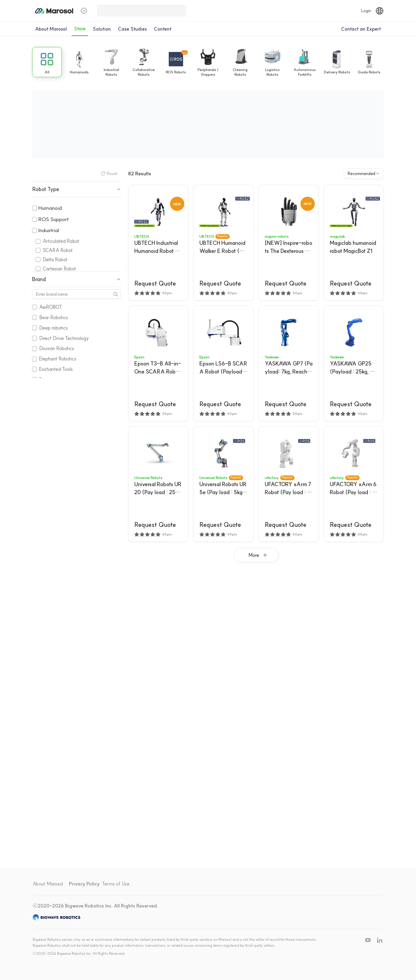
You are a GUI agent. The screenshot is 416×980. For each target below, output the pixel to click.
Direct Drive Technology (64, 338)
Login (366, 11)
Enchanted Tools (56, 369)
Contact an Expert (361, 29)
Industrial (49, 230)
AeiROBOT (51, 307)
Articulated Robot (61, 241)
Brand (77, 279)
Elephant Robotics (58, 359)
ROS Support (53, 219)
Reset (109, 174)
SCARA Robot (58, 250)
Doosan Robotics (57, 348)
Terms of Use (116, 884)
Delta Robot (55, 259)
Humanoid (50, 208)
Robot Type (77, 189)
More (259, 555)
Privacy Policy (84, 884)
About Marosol (48, 884)
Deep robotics (53, 328)
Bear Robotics (54, 317)
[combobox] (364, 174)
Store (80, 29)
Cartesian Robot (59, 269)
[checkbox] (34, 208)
